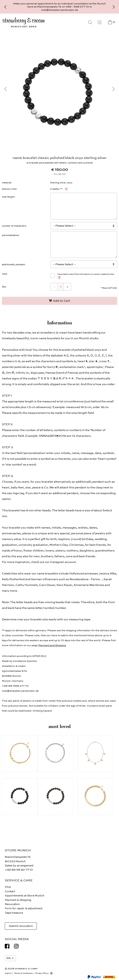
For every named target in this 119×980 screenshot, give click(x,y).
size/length (8, 197)
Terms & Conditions (23, 973)
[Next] (114, 7)
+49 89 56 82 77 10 (19, 870)
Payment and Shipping (52, 645)
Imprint (8, 973)
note (4, 274)
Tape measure (14, 913)
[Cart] (111, 22)
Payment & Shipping (18, 900)
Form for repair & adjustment (24, 908)
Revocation (12, 904)
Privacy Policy (42, 973)
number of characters (14, 226)
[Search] (90, 22)
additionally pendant (13, 264)
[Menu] (100, 22)
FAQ (8, 887)
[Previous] (5, 7)
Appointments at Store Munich (25, 896)
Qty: (4, 287)
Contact (10, 891)
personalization (10, 235)
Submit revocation (21, 926)
